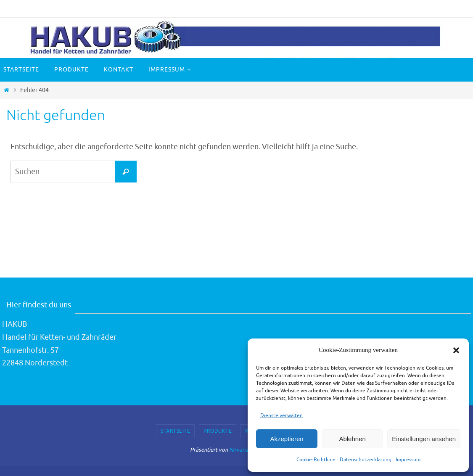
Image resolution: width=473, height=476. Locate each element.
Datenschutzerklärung (366, 460)
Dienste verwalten (281, 415)
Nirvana (239, 450)
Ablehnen (352, 439)
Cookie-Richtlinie (316, 460)
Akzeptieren (287, 439)
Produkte (218, 431)
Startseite (175, 431)
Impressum (408, 460)
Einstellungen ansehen (424, 439)
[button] (456, 350)
